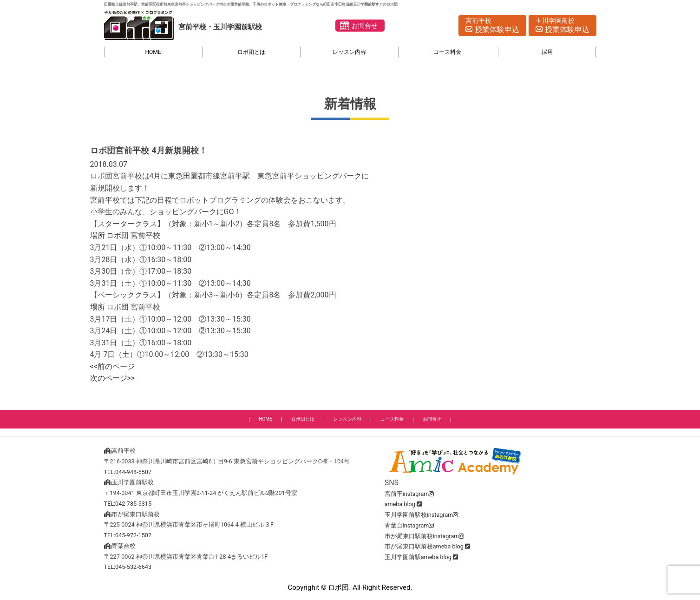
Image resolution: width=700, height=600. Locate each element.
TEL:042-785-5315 (128, 504)
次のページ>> (113, 378)
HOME (153, 52)
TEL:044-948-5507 (128, 472)
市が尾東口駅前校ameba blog (424, 546)
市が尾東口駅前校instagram (425, 536)
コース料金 (447, 52)
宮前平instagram (409, 494)
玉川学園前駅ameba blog (418, 557)
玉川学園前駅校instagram (422, 515)
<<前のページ (112, 366)
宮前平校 (492, 26)
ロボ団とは (251, 52)
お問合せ (365, 26)
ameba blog (400, 504)
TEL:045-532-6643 (128, 567)
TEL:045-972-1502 (128, 535)
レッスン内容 (349, 52)
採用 (547, 52)
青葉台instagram (409, 525)
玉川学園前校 (563, 26)
